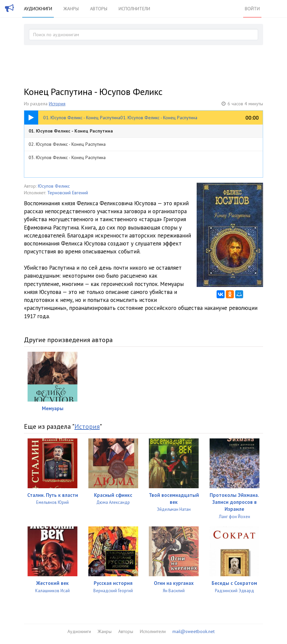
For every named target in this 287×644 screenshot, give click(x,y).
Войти (252, 9)
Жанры (71, 9)
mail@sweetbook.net (193, 631)
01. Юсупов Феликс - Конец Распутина (71, 131)
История (57, 104)
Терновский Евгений (68, 193)
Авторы (99, 9)
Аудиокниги (38, 9)
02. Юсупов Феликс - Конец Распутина (67, 144)
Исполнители (134, 9)
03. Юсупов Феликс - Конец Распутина (67, 157)
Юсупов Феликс (54, 186)
